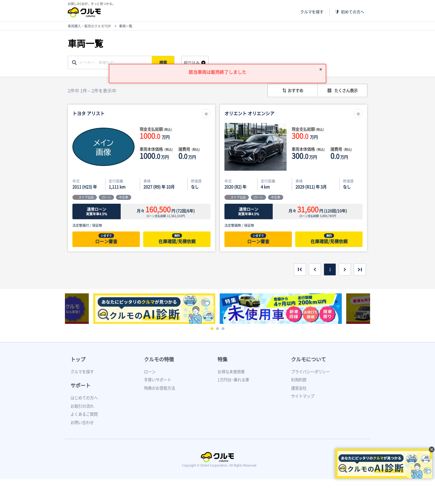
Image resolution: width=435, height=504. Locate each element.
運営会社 (299, 388)
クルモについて (308, 359)
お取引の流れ (82, 406)
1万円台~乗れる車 (233, 380)
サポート (80, 385)
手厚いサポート (158, 380)
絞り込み (192, 63)
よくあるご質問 (84, 414)
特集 (222, 359)
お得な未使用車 (231, 372)
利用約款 (299, 380)
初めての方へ (353, 12)
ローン (150, 372)
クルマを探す (312, 12)
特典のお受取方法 (160, 388)
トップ (78, 359)
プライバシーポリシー (310, 372)
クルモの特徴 (159, 359)
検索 (164, 62)
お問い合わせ (82, 422)
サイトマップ (303, 396)
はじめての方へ (84, 398)
